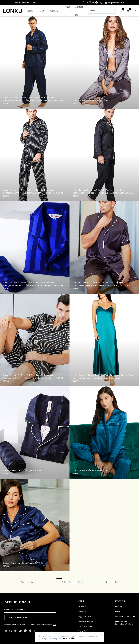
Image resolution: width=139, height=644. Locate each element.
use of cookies (68, 638)
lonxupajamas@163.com (114, 3)
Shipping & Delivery (86, 617)
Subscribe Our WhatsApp (125, 617)
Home (31, 11)
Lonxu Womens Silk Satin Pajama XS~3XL (92, 100)
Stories (118, 612)
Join (54, 625)
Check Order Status (85, 626)
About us (67, 11)
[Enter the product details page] (35, 63)
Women (55, 11)
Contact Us (82, 612)
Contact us (79, 11)
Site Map (119, 607)
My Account (82, 607)
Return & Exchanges (86, 621)
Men (42, 11)
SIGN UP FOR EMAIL (18, 617)
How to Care (83, 631)
